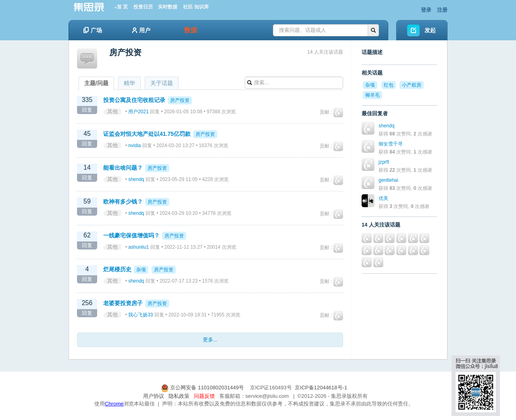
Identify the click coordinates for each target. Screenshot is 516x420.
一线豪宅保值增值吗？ (131, 235)
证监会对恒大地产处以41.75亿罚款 (148, 134)
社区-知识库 (196, 7)
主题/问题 (96, 83)
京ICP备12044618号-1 (321, 388)
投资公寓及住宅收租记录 (134, 100)
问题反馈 (204, 396)
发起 (430, 30)
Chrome (114, 404)
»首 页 (121, 7)
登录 (426, 10)
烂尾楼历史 (117, 269)
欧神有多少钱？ (123, 202)
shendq (136, 179)
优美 (383, 198)
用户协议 (154, 396)
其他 (112, 111)
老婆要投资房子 (123, 303)
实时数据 (168, 7)
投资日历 (143, 7)
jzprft (384, 162)
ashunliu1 (138, 247)
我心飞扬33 (140, 315)
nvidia (134, 146)
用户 (141, 30)
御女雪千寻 (391, 144)
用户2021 (138, 112)
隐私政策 (179, 396)
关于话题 (162, 83)
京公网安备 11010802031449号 (203, 388)
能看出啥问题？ (123, 168)
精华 (129, 83)
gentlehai (388, 180)
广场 (93, 30)
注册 (442, 10)
